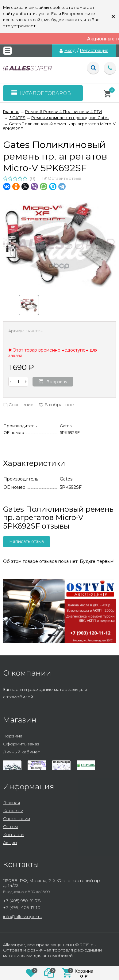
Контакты (14, 835)
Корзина (13, 736)
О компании (17, 819)
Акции (10, 842)
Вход (70, 51)
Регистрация (94, 51)
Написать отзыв (27, 541)
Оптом (10, 827)
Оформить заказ (21, 744)
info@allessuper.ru (23, 917)
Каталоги (13, 811)
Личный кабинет (21, 752)
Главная (12, 803)
